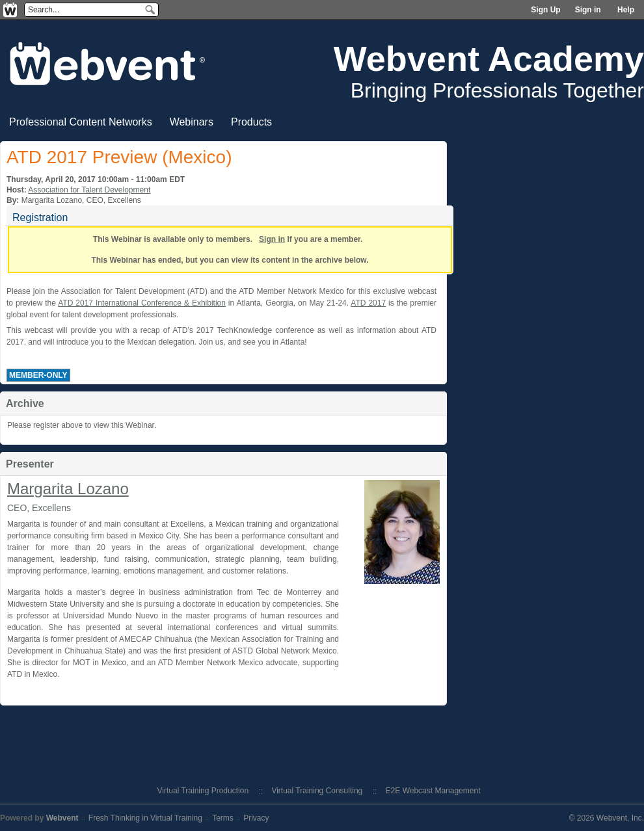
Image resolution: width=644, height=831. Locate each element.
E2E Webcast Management (433, 791)
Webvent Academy (489, 59)
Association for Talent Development (89, 190)
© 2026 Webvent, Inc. (607, 818)
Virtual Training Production (203, 791)
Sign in (588, 10)
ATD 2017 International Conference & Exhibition (142, 303)
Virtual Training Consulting (317, 791)
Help (626, 10)
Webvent (62, 818)
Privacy (256, 818)
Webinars (192, 122)
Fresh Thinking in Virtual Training (145, 818)
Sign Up (545, 10)
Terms (223, 818)
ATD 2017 (368, 303)
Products (251, 122)
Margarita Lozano (68, 489)
